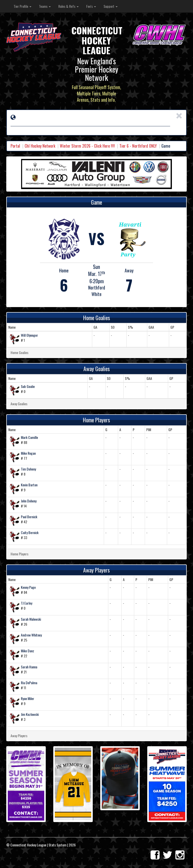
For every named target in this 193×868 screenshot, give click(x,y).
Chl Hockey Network (40, 146)
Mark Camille (29, 437)
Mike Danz (28, 651)
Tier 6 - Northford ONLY (138, 146)
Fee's (91, 6)
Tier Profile (22, 6)
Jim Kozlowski (30, 714)
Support (111, 6)
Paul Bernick (29, 517)
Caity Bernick (30, 532)
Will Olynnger (29, 335)
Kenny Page (28, 587)
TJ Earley (27, 603)
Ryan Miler (28, 698)
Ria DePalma (29, 683)
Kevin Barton (29, 485)
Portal (15, 146)
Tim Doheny (28, 469)
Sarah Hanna (29, 667)
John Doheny (29, 501)
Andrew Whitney (31, 635)
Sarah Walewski (31, 619)
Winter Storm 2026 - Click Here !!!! (87, 146)
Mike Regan (28, 453)
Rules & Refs (68, 6)
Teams (45, 6)
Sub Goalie (28, 386)
